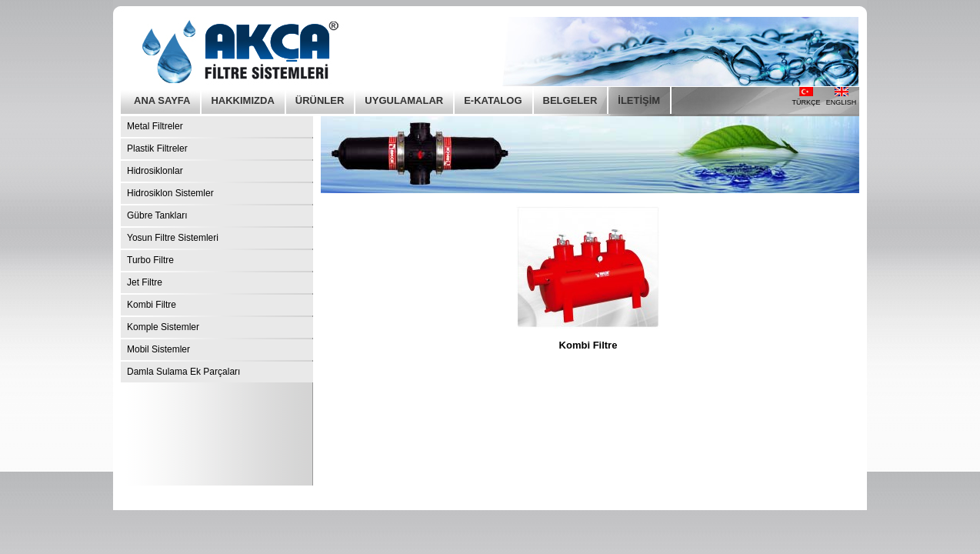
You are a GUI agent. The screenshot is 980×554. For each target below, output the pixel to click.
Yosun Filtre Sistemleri (173, 238)
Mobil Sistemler (158, 349)
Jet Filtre (145, 282)
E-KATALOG (493, 100)
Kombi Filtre (152, 305)
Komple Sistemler (163, 327)
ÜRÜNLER (320, 100)
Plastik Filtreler (157, 149)
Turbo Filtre (150, 260)
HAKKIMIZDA (242, 100)
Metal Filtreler (155, 126)
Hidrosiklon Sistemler (170, 193)
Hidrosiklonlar (155, 171)
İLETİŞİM (639, 100)
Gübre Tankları (157, 215)
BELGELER (570, 100)
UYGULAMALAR (404, 100)
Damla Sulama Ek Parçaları (183, 372)
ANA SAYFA (162, 100)
